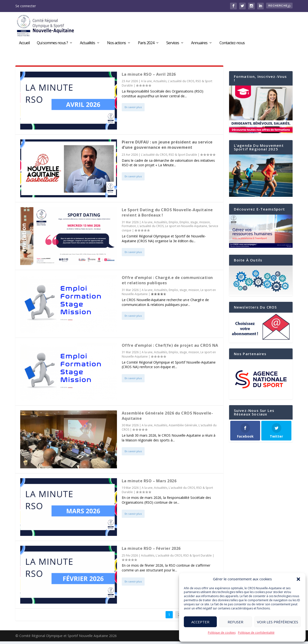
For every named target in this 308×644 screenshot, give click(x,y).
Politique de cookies (222, 633)
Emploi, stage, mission (195, 225)
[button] (298, 579)
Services (173, 44)
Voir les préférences (278, 622)
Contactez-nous (232, 44)
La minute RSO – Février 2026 (151, 551)
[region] (261, 382)
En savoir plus (133, 110)
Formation (129, 229)
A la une (146, 84)
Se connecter (26, 6)
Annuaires (199, 44)
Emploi (173, 225)
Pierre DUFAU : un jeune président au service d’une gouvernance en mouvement (167, 147)
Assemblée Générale (183, 428)
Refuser (235, 622)
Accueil (24, 44)
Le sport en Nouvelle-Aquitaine (186, 229)
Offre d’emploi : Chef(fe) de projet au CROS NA (170, 348)
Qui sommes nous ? (52, 44)
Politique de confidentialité (256, 633)
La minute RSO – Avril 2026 (149, 77)
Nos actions (116, 44)
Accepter (200, 622)
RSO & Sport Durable (183, 157)
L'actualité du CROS (181, 84)
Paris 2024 (146, 44)
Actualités (87, 44)
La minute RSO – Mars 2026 (149, 483)
